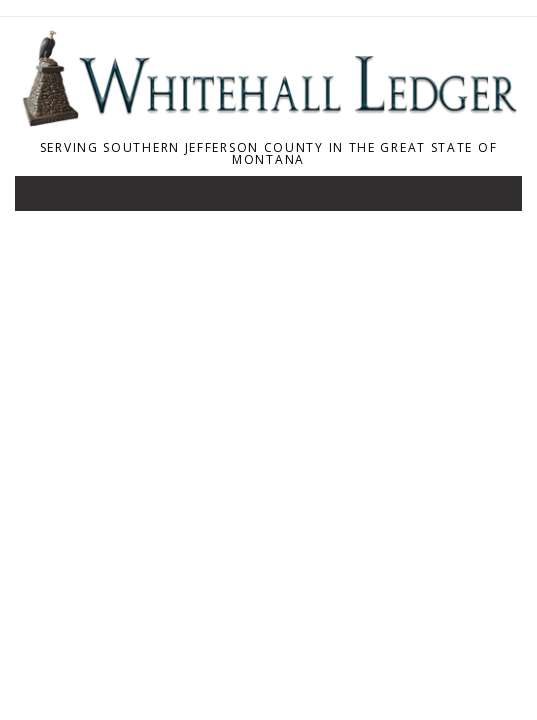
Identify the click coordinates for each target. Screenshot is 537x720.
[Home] (268, 121)
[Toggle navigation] (44, 198)
